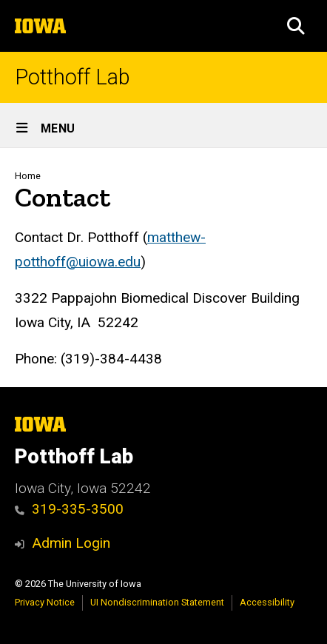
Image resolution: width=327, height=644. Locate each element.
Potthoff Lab (73, 77)
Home (28, 176)
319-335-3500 (69, 509)
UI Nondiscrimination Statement (157, 602)
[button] (296, 26)
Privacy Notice (45, 602)
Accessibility (267, 602)
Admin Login (71, 543)
